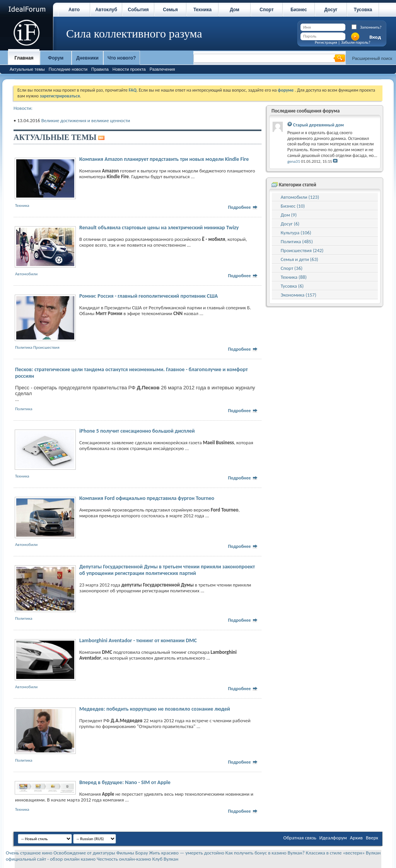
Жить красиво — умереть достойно (187, 853)
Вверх (372, 838)
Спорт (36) (292, 268)
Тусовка (363, 10)
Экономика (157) (299, 295)
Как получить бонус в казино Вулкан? (265, 853)
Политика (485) (297, 241)
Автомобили (26, 274)
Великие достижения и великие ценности (86, 120)
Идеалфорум (333, 838)
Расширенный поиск (372, 58)
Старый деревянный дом (318, 125)
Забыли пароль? (356, 42)
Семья (170, 10)
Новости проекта (129, 69)
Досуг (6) (290, 224)
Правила (100, 69)
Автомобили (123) (300, 197)
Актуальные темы (27, 69)
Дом (235, 10)
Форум (56, 58)
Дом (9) (289, 215)
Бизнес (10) (293, 206)
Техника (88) (294, 277)
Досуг (331, 10)
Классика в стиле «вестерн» (335, 853)
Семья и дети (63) (300, 259)
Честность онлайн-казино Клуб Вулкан (137, 859)
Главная (24, 58)
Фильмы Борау (132, 853)
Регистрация (326, 42)
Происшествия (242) (302, 250)
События (138, 10)
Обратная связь (300, 838)
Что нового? (122, 58)
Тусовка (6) (292, 286)
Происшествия (46, 347)
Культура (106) (296, 233)
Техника (202, 10)
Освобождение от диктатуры (84, 853)
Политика (24, 347)
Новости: (23, 108)
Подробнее (243, 207)
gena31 (294, 161)
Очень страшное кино (29, 853)
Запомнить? (371, 27)
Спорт (266, 10)
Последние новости (68, 69)
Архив (356, 838)
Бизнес (299, 10)
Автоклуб (106, 10)
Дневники (87, 58)
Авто (74, 10)
